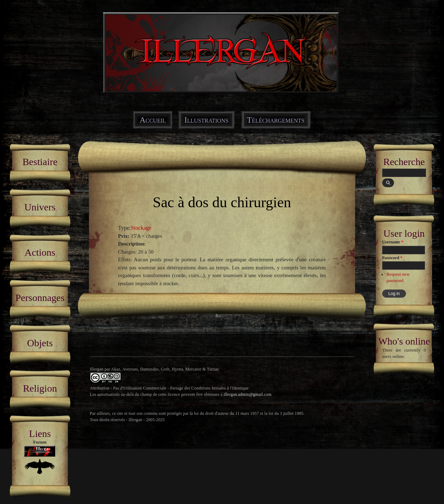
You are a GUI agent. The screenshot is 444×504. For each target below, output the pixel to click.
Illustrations (206, 120)
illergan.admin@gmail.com (247, 394)
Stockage (141, 228)
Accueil (153, 120)
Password (392, 258)
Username (393, 242)
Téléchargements (276, 120)
